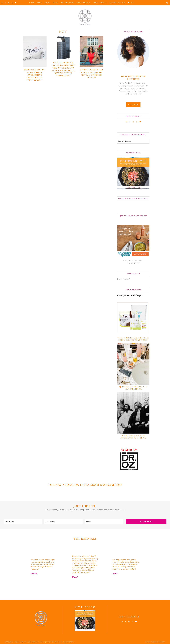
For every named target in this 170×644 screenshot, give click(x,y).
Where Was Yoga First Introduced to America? (133, 437)
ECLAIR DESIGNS (159, 642)
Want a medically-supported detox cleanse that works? (133, 339)
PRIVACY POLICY (39, 642)
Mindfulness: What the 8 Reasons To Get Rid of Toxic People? (91, 74)
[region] (85, 570)
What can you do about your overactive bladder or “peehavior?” (35, 75)
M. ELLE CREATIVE (68, 642)
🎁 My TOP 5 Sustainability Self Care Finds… (133, 388)
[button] (167, 3)
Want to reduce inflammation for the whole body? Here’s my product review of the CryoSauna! (63, 69)
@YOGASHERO (111, 485)
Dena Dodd (85, 17)
